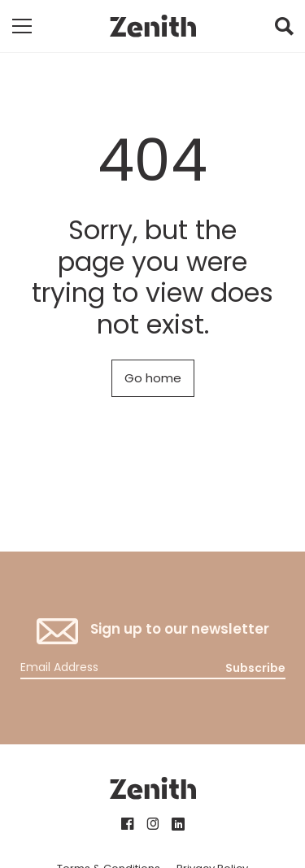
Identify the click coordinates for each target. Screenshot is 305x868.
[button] (284, 30)
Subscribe (255, 668)
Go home (153, 378)
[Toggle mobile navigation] (22, 26)
